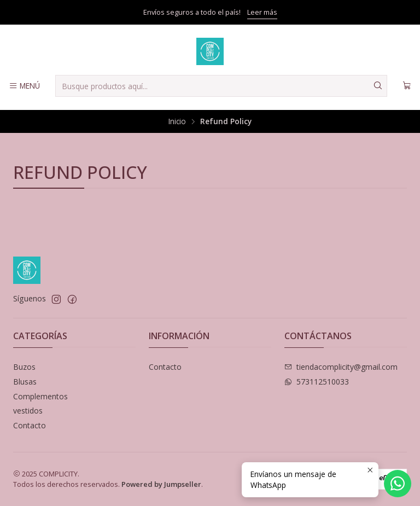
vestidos (28, 411)
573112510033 (317, 382)
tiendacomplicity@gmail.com (341, 367)
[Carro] (407, 86)
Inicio (177, 121)
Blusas (25, 382)
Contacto (30, 425)
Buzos (24, 367)
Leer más (262, 12)
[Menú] (24, 86)
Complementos (40, 396)
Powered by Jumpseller (161, 484)
